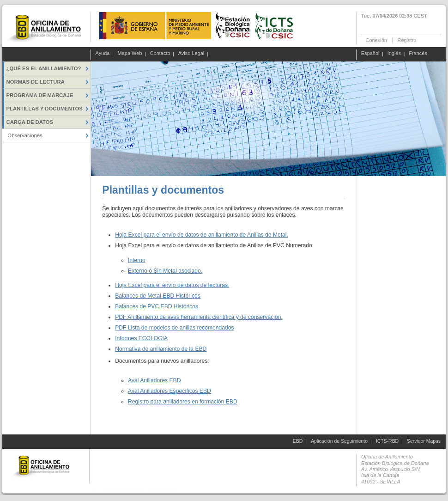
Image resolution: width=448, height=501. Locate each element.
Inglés (394, 54)
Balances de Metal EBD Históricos (158, 296)
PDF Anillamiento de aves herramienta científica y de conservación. (199, 317)
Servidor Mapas (424, 441)
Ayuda (103, 54)
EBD (298, 441)
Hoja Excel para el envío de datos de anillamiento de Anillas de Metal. (202, 235)
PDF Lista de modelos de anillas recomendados (174, 328)
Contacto (160, 54)
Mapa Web (130, 54)
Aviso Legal (191, 54)
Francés (418, 54)
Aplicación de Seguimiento (339, 441)
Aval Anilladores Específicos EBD (170, 391)
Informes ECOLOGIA (141, 338)
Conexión (376, 40)
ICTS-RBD (387, 441)
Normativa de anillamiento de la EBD (161, 349)
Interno (137, 260)
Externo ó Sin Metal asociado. (165, 271)
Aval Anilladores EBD (154, 380)
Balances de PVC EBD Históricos (157, 306)
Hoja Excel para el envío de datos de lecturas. (172, 285)
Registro (407, 40)
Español (370, 54)
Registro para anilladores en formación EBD (183, 402)
